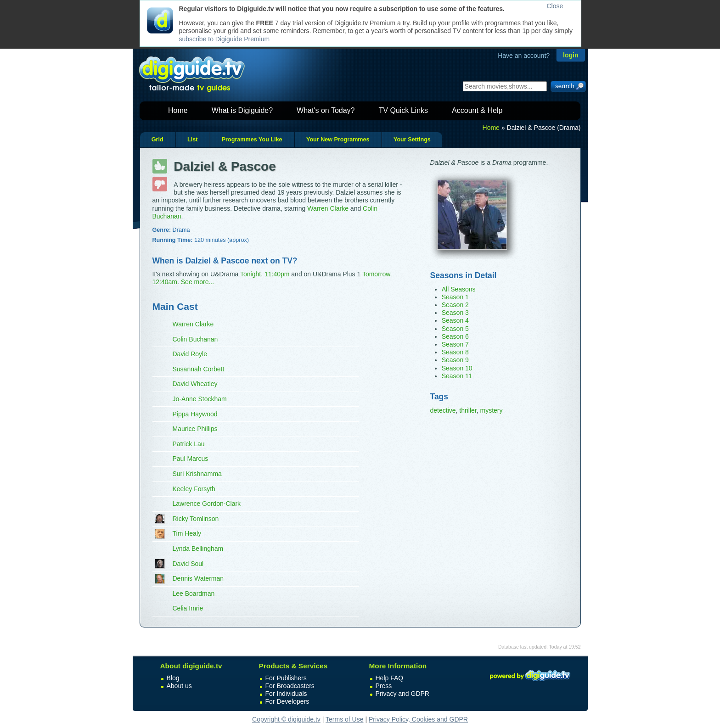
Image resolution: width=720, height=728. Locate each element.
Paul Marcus (191, 459)
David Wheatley (195, 384)
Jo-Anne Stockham (200, 399)
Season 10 (457, 368)
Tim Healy (187, 533)
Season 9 (455, 360)
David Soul (188, 564)
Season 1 (455, 297)
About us (179, 686)
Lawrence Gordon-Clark (207, 504)
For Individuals (286, 694)
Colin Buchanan (195, 339)
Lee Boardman (194, 594)
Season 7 (455, 344)
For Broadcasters (290, 686)
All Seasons (459, 289)
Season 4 (455, 320)
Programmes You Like (252, 140)
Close (555, 6)
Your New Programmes (338, 140)
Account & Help (477, 110)
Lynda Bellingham (198, 549)
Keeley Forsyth (194, 489)
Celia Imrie (188, 608)
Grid (157, 140)
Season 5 (455, 329)
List (192, 140)
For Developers (287, 701)
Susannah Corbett (199, 369)
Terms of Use (344, 719)
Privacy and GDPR (402, 694)
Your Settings (412, 140)
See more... (197, 282)
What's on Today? (326, 110)
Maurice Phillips (195, 429)
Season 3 (455, 313)
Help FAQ (390, 678)
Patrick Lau (189, 444)
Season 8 (455, 352)
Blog (173, 678)
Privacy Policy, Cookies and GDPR (418, 719)
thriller (468, 410)
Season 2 (455, 305)
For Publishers (286, 678)
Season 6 (455, 336)
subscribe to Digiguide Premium (225, 39)
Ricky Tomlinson (196, 519)
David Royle (190, 354)
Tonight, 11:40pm (265, 274)
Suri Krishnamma (197, 474)
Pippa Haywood (195, 414)
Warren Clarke (328, 208)
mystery (491, 410)
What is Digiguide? (242, 110)
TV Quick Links (403, 110)
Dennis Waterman (198, 578)
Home (178, 110)
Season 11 (457, 376)
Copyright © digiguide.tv (286, 719)
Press (384, 686)
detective (443, 410)
